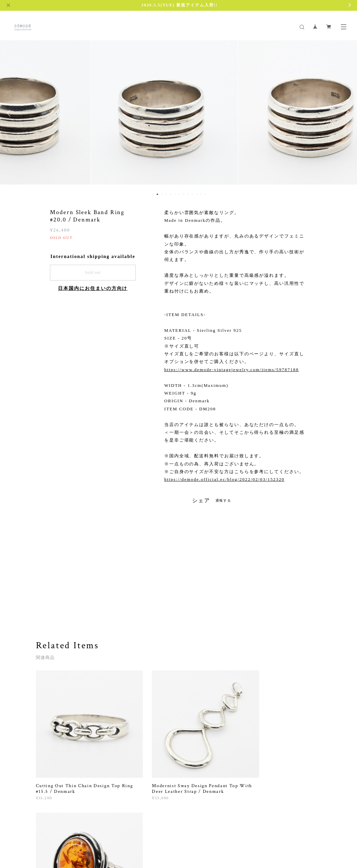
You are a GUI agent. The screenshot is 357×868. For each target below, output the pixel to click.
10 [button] (192, 194)
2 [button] (157, 194)
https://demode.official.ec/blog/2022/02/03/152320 (224, 479)
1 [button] (153, 194)
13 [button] (205, 194)
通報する (224, 500)
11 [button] (196, 194)
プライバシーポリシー (68, 835)
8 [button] (183, 194)
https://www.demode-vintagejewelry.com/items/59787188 (231, 370)
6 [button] (175, 194)
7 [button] (179, 194)
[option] (179, 113)
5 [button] (170, 194)
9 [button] (188, 194)
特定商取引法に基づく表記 (119, 835)
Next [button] (347, 113)
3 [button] (162, 194)
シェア (201, 501)
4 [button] (166, 194)
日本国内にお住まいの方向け (93, 288)
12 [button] (201, 194)
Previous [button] (10, 113)
